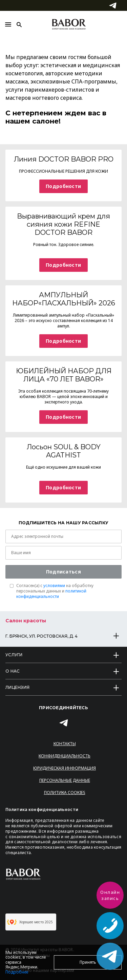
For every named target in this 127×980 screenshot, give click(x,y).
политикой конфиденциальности (51, 594)
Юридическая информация (65, 768)
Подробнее (17, 972)
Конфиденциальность (65, 756)
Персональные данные (65, 780)
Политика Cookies (65, 793)
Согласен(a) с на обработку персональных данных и (55, 591)
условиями (54, 586)
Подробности (63, 186)
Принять (88, 962)
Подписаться (63, 572)
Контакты (65, 744)
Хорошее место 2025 (30, 922)
